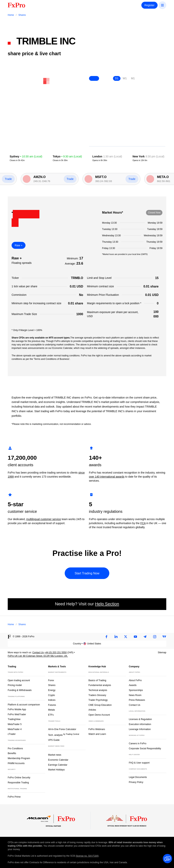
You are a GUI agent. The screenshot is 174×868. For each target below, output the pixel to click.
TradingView (14, 719)
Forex (51, 680)
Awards (133, 685)
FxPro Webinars (97, 729)
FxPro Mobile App (17, 709)
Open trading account (19, 680)
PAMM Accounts (16, 763)
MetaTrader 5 (15, 724)
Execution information (140, 724)
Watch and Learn (97, 734)
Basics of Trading (97, 680)
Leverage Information (140, 729)
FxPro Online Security (19, 778)
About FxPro (135, 680)
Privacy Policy (136, 782)
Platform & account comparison (24, 705)
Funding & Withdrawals (20, 690)
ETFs (51, 715)
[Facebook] (106, 637)
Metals (51, 710)
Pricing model (15, 685)
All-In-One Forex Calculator (62, 729)
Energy (52, 690)
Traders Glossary (97, 695)
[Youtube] (135, 637)
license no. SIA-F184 (87, 856)
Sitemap (162, 652)
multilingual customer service (44, 519)
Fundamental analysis (100, 685)
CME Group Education (100, 705)
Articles (92, 710)
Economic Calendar (58, 760)
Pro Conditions (15, 749)
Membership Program (19, 758)
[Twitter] (126, 637)
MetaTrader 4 (15, 729)
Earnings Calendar (58, 765)
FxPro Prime (14, 797)
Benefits (12, 753)
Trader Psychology (98, 700)
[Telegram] (145, 637)
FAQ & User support (139, 763)
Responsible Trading (18, 783)
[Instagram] (155, 637)
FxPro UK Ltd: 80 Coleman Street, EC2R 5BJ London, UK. (38, 656)
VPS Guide (54, 740)
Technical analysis (98, 690)
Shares (52, 685)
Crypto (51, 695)
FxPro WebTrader (17, 714)
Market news (56, 755)
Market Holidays (56, 770)
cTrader (12, 734)
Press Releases (137, 700)
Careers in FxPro (138, 744)
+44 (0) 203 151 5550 (56, 652)
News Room (135, 695)
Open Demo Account (99, 715)
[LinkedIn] (116, 637)
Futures (52, 705)
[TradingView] (164, 637)
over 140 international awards (107, 477)
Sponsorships (136, 690)
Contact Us (38, 652)
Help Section (107, 604)
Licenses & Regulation (140, 719)
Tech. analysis (64, 735)
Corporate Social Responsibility (145, 749)
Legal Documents (138, 777)
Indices (52, 700)
